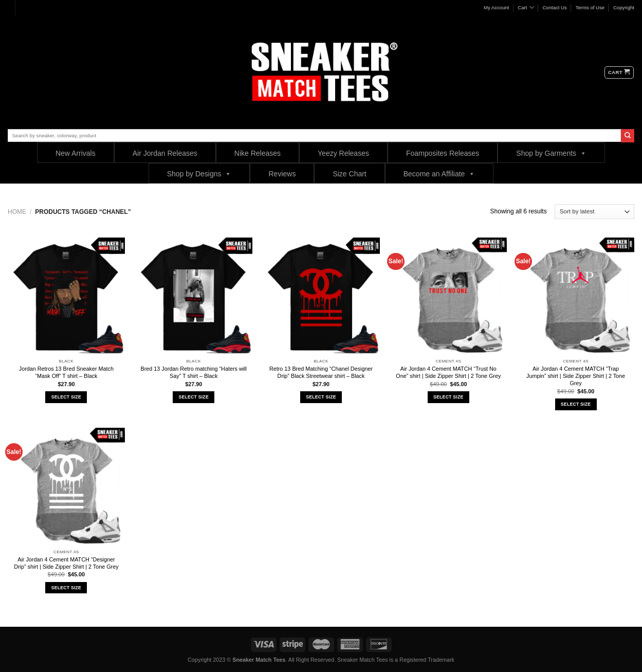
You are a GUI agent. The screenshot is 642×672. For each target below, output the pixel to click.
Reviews (282, 174)
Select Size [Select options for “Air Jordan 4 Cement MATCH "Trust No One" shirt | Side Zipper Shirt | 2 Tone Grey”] (448, 397)
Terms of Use (590, 7)
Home (17, 212)
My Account (497, 7)
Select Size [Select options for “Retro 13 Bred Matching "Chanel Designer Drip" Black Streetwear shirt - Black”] (321, 397)
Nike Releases (258, 153)
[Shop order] (594, 212)
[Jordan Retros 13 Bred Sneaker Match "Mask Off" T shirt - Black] (66, 296)
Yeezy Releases (343, 153)
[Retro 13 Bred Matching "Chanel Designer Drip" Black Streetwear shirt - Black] (321, 296)
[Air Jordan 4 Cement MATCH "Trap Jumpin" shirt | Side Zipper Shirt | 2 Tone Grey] (576, 296)
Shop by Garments (551, 153)
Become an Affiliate (439, 174)
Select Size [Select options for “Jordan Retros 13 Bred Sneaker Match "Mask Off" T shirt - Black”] (66, 397)
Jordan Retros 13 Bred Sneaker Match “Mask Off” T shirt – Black (66, 372)
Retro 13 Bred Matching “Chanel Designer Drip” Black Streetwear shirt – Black (321, 372)
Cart (526, 7)
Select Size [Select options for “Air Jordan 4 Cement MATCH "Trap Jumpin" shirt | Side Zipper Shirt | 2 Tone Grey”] (576, 404)
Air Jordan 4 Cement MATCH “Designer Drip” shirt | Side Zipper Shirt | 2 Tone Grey (66, 563)
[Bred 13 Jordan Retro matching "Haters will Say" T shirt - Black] (194, 296)
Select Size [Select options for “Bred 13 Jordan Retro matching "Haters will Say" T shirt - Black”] (193, 397)
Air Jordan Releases (165, 153)
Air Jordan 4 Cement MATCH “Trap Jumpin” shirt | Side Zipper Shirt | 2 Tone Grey (576, 376)
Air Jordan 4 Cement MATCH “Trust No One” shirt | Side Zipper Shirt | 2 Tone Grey (448, 372)
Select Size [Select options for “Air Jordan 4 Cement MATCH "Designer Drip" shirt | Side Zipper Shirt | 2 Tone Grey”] (66, 588)
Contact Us (554, 7)
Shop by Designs (199, 174)
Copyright (624, 7)
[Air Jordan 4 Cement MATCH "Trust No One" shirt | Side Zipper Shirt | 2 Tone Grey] (448, 296)
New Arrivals (76, 153)
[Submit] (628, 136)
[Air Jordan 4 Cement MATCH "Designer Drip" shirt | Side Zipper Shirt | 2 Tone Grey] (66, 486)
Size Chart (349, 174)
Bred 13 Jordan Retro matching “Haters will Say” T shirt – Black (193, 372)
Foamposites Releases (443, 153)
